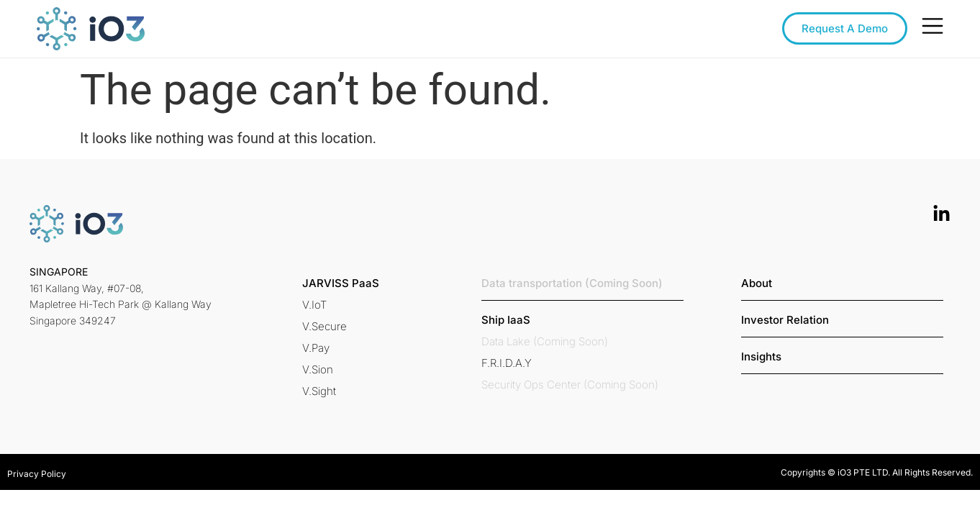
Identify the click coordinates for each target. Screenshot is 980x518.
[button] (341, 283)
